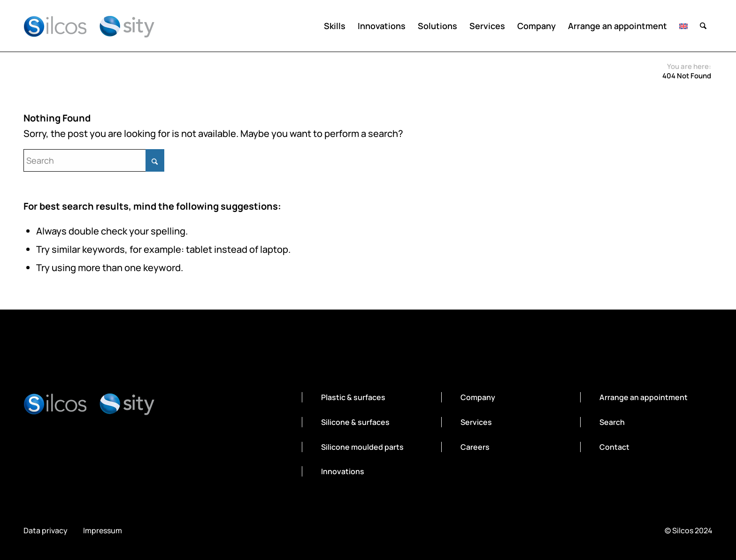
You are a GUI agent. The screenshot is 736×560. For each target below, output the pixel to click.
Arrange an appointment (644, 397)
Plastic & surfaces (353, 397)
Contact (614, 447)
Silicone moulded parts (362, 447)
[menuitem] (335, 26)
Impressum (103, 531)
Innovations (343, 471)
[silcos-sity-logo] (89, 26)
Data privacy (46, 531)
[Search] (703, 26)
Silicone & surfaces (355, 422)
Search (612, 422)
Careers (475, 447)
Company (478, 397)
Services (476, 422)
